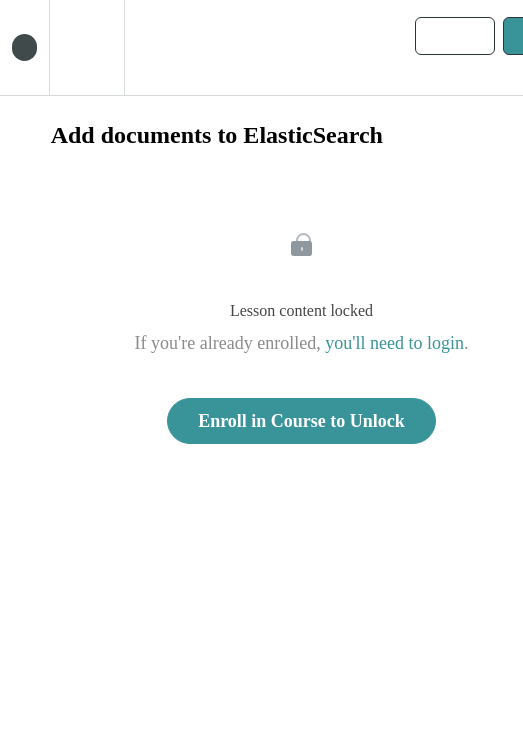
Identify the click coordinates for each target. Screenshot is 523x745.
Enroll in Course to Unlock (301, 421)
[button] (24, 47)
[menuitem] (86, 47)
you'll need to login (394, 343)
